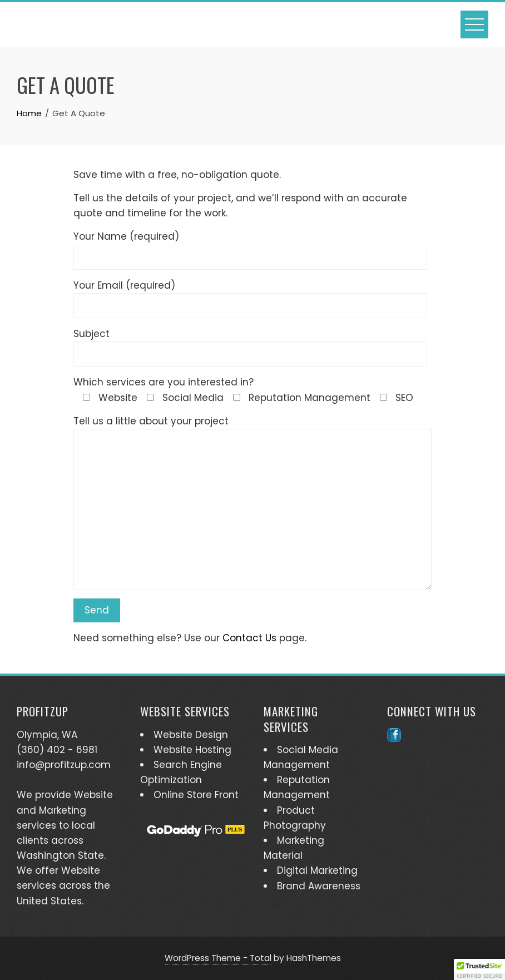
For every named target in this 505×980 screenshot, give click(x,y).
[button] (479, 969)
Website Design (191, 735)
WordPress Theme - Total (218, 958)
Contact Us (249, 638)
